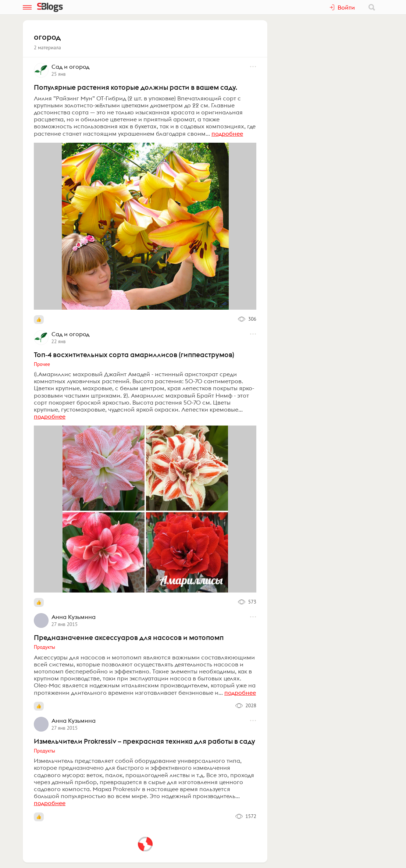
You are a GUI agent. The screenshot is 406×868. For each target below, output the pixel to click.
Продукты (44, 647)
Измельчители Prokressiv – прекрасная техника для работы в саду (145, 741)
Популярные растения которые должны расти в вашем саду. (136, 87)
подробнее (227, 134)
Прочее (42, 364)
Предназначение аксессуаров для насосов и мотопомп (129, 637)
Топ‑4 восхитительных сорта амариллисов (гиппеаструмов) (134, 355)
